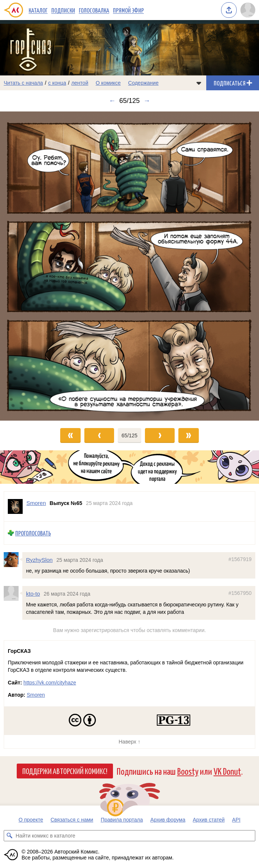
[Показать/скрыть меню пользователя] (248, 10)
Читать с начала (23, 83)
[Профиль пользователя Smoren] (15, 506)
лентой (80, 83)
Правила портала (122, 820)
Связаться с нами (72, 820)
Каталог (38, 10)
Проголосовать (33, 533)
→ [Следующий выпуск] (147, 101)
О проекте (31, 820)
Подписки (63, 10)
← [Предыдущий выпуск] (112, 101)
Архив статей (209, 820)
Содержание (143, 83)
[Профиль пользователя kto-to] (13, 593)
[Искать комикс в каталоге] (9, 836)
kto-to (33, 593)
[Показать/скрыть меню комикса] (199, 83)
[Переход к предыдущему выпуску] (32, 266)
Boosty (188, 771)
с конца (57, 83)
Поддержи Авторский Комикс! (65, 771)
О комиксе (108, 83)
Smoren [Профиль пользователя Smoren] (36, 503)
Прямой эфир (128, 10)
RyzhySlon (39, 559)
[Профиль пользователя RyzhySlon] (13, 559)
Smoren (36, 695)
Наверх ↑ (129, 742)
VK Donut (227, 771)
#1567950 (240, 593)
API (237, 820)
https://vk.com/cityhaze (50, 683)
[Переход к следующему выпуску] (129, 266)
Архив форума (168, 820)
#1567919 (240, 559)
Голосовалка (94, 10)
